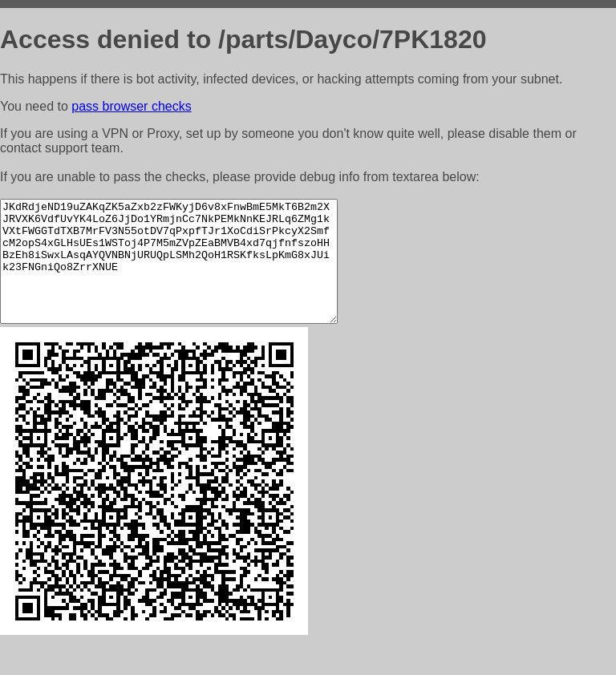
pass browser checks (131, 106)
